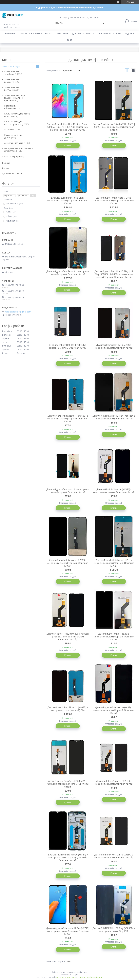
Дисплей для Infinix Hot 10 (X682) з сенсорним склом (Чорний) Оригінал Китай (114, 710)
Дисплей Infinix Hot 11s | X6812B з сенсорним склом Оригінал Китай (68, 346)
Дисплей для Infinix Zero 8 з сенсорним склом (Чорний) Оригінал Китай (68, 273)
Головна (10, 34)
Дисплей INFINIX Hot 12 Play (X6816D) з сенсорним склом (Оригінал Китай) (114, 417)
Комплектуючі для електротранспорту (14, 123)
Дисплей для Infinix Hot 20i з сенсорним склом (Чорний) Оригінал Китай (114, 637)
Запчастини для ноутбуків (12, 89)
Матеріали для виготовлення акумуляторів (18, 150)
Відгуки (130, 34)
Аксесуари (9, 130)
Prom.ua (84, 972)
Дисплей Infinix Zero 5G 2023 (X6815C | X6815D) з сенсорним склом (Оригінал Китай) (68, 784)
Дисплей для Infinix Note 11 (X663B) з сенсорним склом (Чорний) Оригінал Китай (68, 419)
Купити (68, 145)
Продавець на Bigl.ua (69, 975)
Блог (69, 40)
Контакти (62, 34)
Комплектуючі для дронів (13, 136)
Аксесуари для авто (14, 143)
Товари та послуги (29, 34)
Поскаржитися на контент (66, 977)
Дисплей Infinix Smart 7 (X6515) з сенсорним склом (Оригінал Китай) (114, 782)
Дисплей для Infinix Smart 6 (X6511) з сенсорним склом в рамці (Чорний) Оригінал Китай (68, 857)
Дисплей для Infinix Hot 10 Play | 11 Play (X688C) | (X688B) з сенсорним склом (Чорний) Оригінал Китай (114, 274)
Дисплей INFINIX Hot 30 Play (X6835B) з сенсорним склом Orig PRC (114, 930)
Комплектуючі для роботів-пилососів (18, 115)
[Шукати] (103, 23)
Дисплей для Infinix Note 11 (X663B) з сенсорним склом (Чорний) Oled (68, 709)
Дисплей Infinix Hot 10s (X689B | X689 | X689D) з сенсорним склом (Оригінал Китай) (114, 127)
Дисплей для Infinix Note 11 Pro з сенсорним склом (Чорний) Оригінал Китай (114, 563)
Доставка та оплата (83, 34)
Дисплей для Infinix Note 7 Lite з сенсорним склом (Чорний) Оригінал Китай (114, 201)
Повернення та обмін (110, 34)
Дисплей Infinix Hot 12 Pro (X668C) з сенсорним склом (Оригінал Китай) (114, 856)
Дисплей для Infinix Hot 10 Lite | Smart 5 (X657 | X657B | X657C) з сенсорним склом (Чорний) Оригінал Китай (68, 127)
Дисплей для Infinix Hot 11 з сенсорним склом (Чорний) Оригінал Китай (68, 491)
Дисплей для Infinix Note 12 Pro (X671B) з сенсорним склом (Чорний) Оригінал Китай (68, 931)
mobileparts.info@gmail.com (18, 312)
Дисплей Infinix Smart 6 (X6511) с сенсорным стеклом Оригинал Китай (114, 491)
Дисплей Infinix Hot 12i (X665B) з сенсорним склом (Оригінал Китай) (114, 346)
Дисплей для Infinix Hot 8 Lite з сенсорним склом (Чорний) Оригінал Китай (68, 201)
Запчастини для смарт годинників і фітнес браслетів (15, 98)
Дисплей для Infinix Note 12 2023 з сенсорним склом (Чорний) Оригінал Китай (68, 563)
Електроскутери (12, 156)
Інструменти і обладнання (11, 107)
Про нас (49, 34)
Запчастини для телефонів (12, 73)
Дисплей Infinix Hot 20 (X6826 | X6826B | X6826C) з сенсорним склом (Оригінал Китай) (68, 637)
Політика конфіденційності (90, 977)
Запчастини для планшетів (12, 81)
